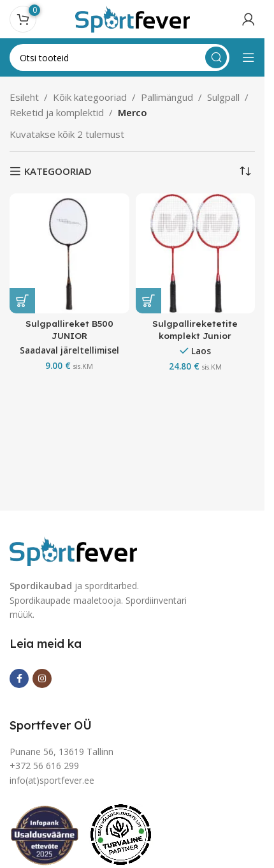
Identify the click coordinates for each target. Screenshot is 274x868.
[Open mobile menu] (249, 57)
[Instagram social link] (42, 678)
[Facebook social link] (19, 678)
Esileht (24, 97)
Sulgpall (223, 97)
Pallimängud (167, 97)
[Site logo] (133, 18)
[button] (22, 301)
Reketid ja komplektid (57, 112)
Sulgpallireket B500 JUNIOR (69, 329)
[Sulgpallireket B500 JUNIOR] (69, 253)
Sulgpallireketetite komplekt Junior (195, 329)
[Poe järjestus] (245, 171)
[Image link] (73, 550)
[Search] (119, 57)
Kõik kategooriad (90, 97)
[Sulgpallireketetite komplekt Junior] (196, 253)
